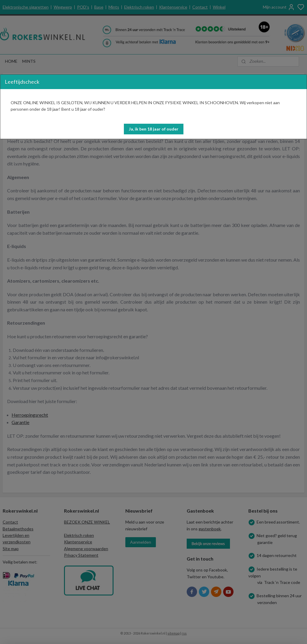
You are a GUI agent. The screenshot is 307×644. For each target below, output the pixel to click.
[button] (154, 129)
